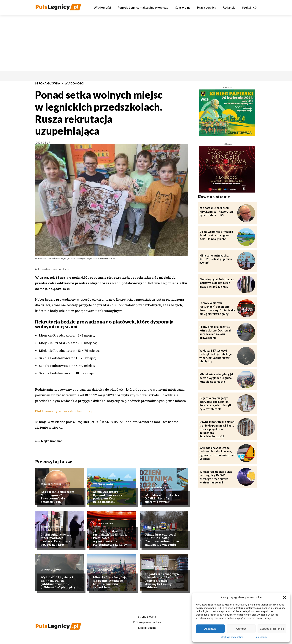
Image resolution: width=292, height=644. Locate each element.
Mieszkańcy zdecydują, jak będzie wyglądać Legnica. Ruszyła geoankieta (110, 582)
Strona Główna (48, 83)
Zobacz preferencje (272, 629)
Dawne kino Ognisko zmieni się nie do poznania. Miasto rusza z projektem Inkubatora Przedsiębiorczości (217, 429)
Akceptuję (210, 629)
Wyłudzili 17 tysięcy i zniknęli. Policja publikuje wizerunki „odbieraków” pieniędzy (58, 582)
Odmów (241, 629)
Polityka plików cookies (232, 637)
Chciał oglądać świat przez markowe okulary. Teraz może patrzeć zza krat (56, 539)
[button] (285, 597)
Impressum (261, 637)
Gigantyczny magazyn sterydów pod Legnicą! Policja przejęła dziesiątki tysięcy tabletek (162, 581)
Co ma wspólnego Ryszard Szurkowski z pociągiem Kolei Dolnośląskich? (109, 497)
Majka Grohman (52, 441)
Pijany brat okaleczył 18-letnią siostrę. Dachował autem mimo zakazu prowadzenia (162, 539)
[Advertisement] (146, 43)
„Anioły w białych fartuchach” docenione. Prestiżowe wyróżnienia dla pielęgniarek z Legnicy (217, 308)
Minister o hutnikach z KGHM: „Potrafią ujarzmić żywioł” (162, 498)
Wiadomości (74, 83)
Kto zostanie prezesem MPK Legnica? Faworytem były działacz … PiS (57, 497)
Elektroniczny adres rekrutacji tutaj (63, 411)
